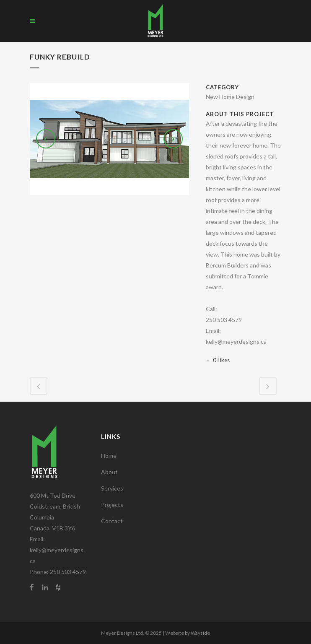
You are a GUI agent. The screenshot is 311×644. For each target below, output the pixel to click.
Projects (112, 505)
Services (112, 488)
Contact (112, 521)
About (109, 472)
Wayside (200, 633)
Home (109, 456)
